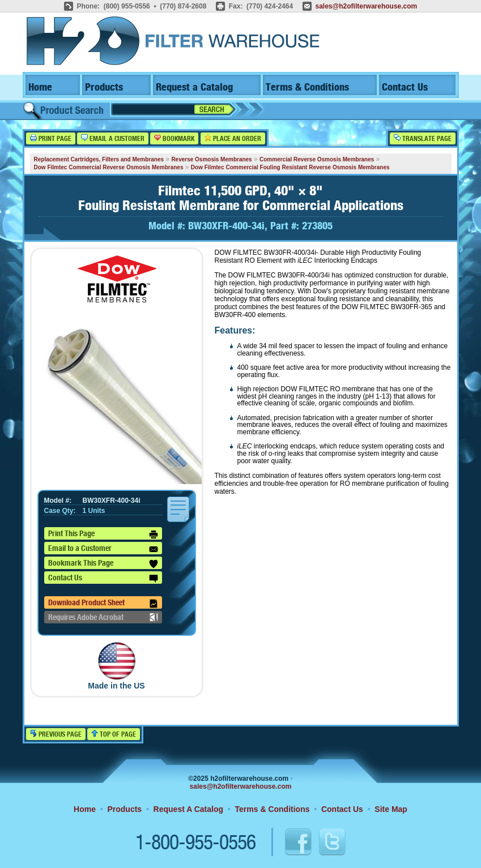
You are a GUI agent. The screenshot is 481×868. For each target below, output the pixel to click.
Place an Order (233, 138)
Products (104, 87)
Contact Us (405, 87)
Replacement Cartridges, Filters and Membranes (99, 159)
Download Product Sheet (103, 604)
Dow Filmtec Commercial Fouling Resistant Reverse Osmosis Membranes (290, 167)
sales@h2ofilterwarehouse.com (366, 6)
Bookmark (174, 138)
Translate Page (423, 138)
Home (40, 87)
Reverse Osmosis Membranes (211, 159)
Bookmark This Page (103, 564)
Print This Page (103, 535)
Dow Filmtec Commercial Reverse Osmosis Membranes (109, 167)
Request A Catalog (188, 809)
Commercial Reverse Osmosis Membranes (317, 159)
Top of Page (114, 734)
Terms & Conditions (307, 87)
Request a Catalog (194, 87)
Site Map (391, 809)
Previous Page (56, 734)
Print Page (51, 138)
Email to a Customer (103, 549)
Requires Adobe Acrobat (103, 617)
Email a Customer (113, 138)
